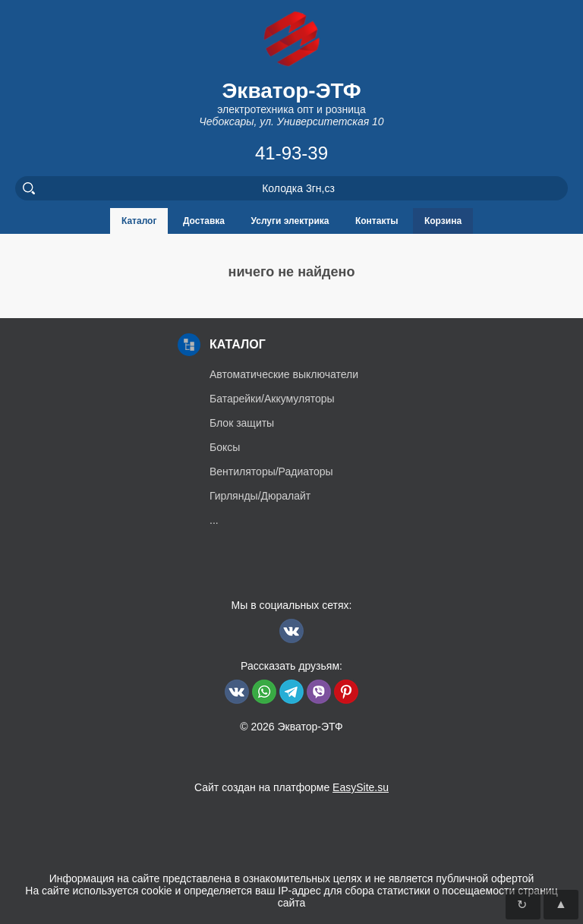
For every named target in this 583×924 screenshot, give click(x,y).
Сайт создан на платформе (291, 787)
